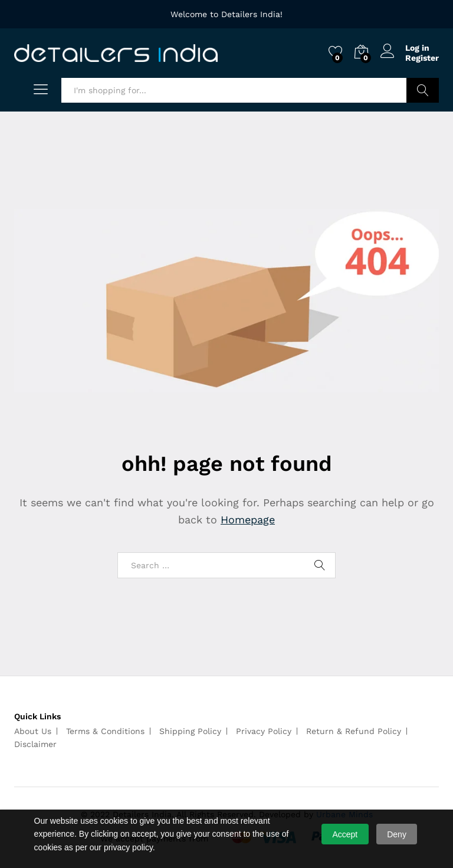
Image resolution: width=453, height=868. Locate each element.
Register (422, 58)
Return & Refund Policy (354, 731)
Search (423, 90)
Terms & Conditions (105, 731)
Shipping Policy (190, 731)
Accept (345, 834)
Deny (397, 834)
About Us (33, 731)
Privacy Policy (264, 731)
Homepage (248, 520)
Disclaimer (35, 744)
